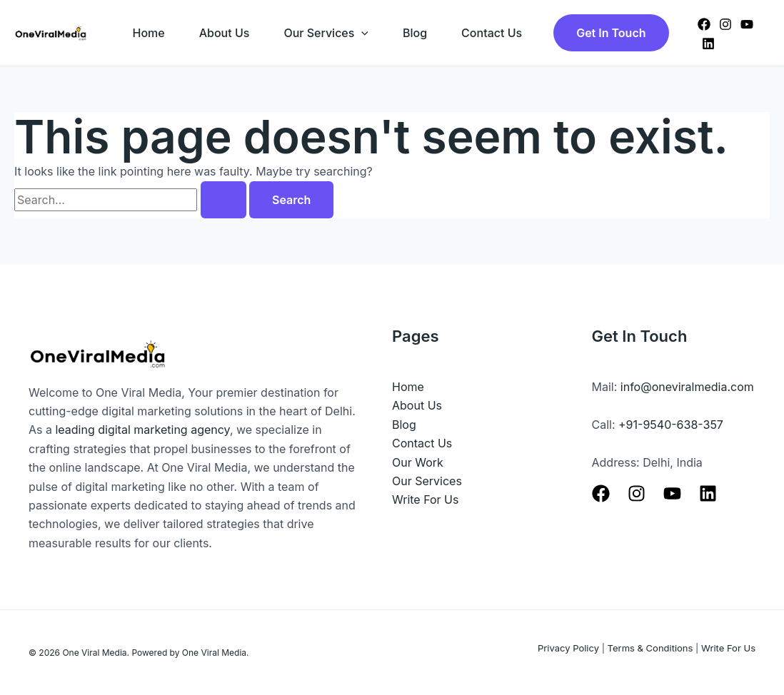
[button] (611, 33)
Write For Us (425, 499)
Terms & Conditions (650, 648)
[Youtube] (672, 493)
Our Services (326, 33)
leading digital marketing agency (142, 430)
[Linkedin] (708, 44)
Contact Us (492, 33)
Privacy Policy (568, 648)
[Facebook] (704, 24)
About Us (225, 33)
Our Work (418, 462)
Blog (415, 33)
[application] (361, 33)
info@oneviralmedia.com (687, 387)
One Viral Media (94, 653)
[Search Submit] (223, 200)
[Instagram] (725, 24)
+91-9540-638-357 (671, 425)
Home (149, 33)
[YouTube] (747, 24)
